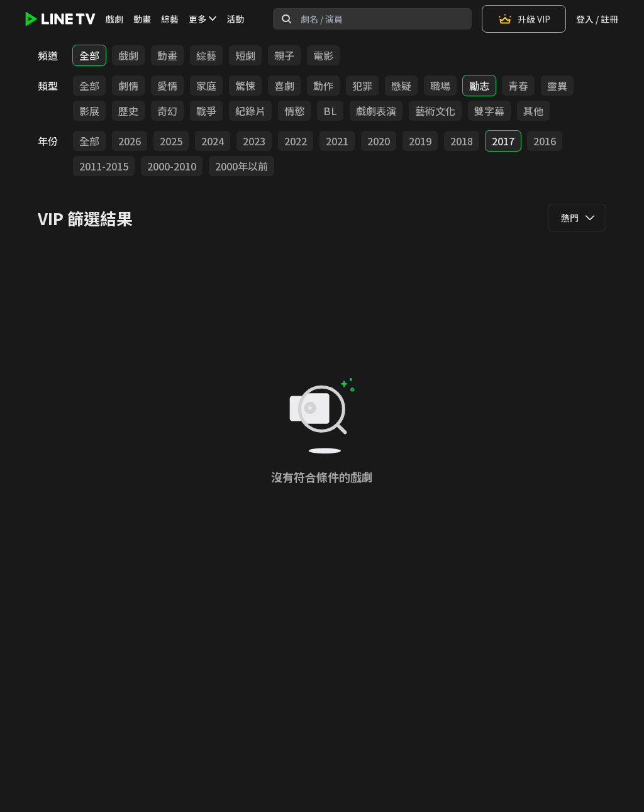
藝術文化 (435, 111)
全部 (89, 55)
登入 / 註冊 (597, 19)
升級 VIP (524, 19)
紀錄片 (250, 111)
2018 (462, 141)
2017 (503, 141)
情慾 (294, 111)
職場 (440, 86)
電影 (323, 55)
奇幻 (167, 111)
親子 (284, 55)
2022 (296, 141)
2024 (213, 141)
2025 (171, 141)
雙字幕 (489, 111)
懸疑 (401, 86)
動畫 (142, 19)
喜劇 (284, 86)
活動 (235, 19)
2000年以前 (241, 166)
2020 (379, 141)
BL (330, 111)
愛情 (167, 86)
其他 (533, 111)
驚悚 (245, 86)
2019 (420, 141)
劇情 (128, 86)
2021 (337, 141)
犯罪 (362, 86)
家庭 (206, 86)
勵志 (479, 86)
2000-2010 (172, 166)
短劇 (245, 55)
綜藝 (170, 19)
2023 (254, 141)
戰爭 (206, 111)
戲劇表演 (376, 111)
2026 (130, 141)
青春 (518, 86)
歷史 (128, 111)
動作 (323, 86)
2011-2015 (104, 166)
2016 (545, 141)
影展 (89, 111)
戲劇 (114, 19)
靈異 (557, 86)
